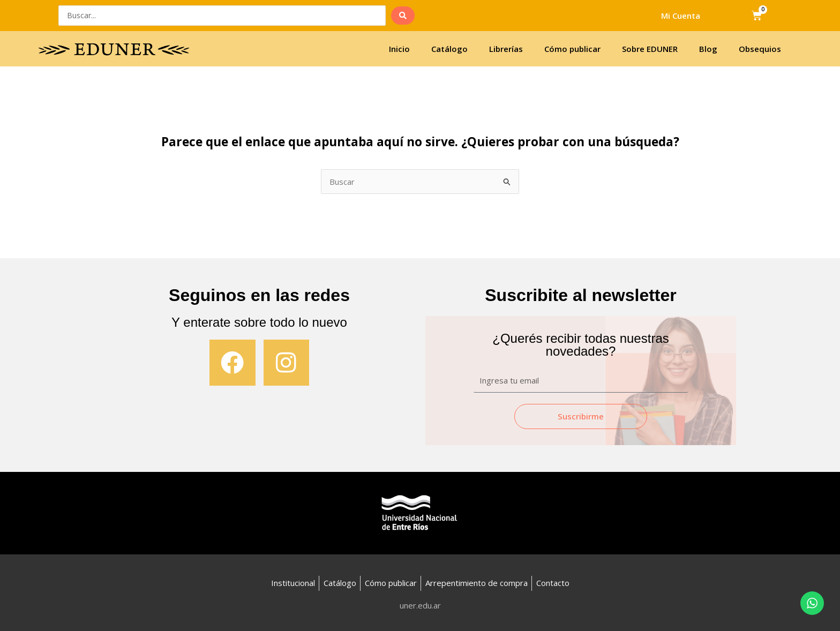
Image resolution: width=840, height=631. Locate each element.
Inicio (399, 49)
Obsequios (760, 49)
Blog (708, 49)
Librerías (506, 49)
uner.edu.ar (420, 605)
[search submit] (403, 16)
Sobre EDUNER (650, 49)
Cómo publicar (572, 49)
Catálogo (449, 49)
